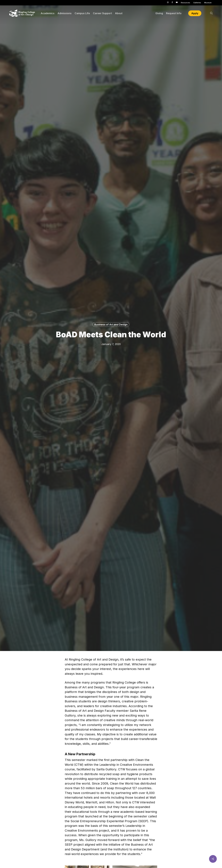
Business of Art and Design (111, 324)
